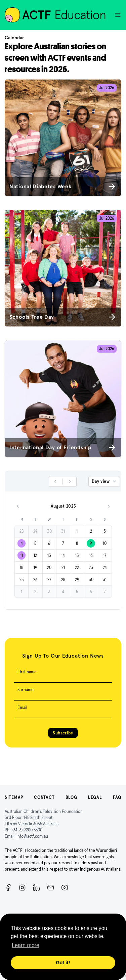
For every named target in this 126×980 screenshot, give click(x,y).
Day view (104, 481)
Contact (44, 797)
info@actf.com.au (32, 836)
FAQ (117, 797)
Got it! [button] (63, 963)
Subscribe (63, 733)
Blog (71, 797)
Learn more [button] (26, 945)
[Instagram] (22, 888)
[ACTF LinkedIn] (36, 888)
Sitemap (14, 797)
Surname (26, 690)
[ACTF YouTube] (65, 888)
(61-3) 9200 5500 (27, 830)
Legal (95, 797)
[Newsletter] (51, 888)
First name (27, 672)
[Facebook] (8, 888)
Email (22, 707)
